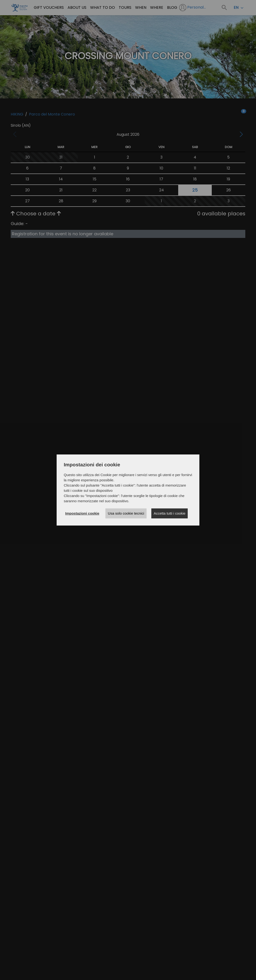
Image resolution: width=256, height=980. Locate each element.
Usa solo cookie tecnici (126, 513)
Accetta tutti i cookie (170, 513)
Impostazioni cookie (82, 513)
